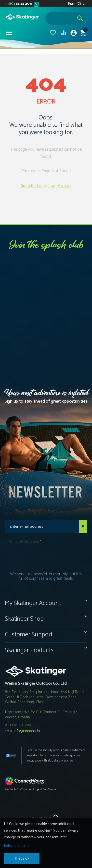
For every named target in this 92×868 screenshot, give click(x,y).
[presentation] (46, 556)
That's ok (22, 859)
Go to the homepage (38, 186)
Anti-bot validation (24, 542)
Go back (65, 186)
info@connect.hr (27, 731)
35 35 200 (19, 4)
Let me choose (16, 846)
